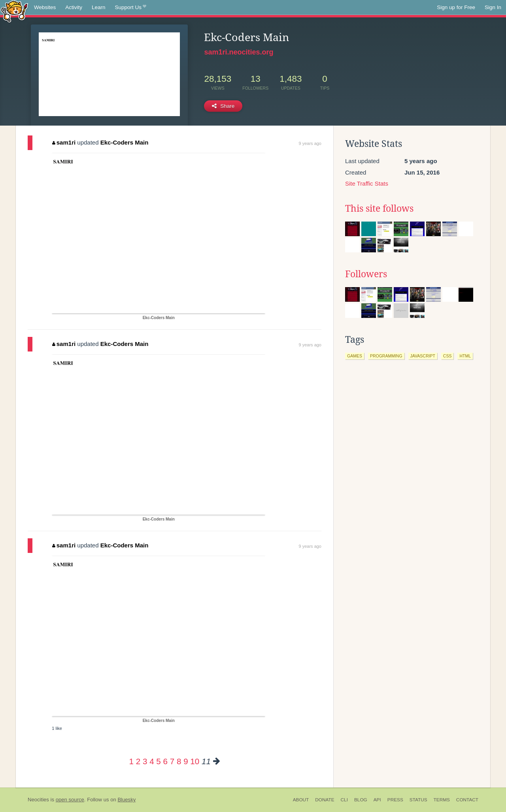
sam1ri (64, 142)
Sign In (493, 7)
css (447, 356)
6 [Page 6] (165, 761)
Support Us (131, 8)
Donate (325, 800)
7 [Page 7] (172, 761)
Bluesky (126, 800)
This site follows (379, 209)
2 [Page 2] (138, 761)
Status (418, 800)
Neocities (38, 800)
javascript (423, 356)
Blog (361, 800)
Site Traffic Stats (367, 183)
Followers (366, 274)
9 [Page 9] (186, 761)
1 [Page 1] (131, 761)
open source (70, 800)
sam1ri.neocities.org (239, 52)
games (355, 356)
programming (386, 356)
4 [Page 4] (152, 761)
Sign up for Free (456, 7)
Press (395, 800)
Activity (74, 7)
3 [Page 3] (145, 761)
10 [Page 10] (195, 761)
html (465, 356)
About (301, 800)
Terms (442, 800)
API (377, 800)
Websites (45, 7)
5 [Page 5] (158, 761)
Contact (467, 800)
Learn (99, 7)
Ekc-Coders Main (125, 142)
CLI (344, 800)
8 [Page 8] (179, 761)
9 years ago (310, 143)
